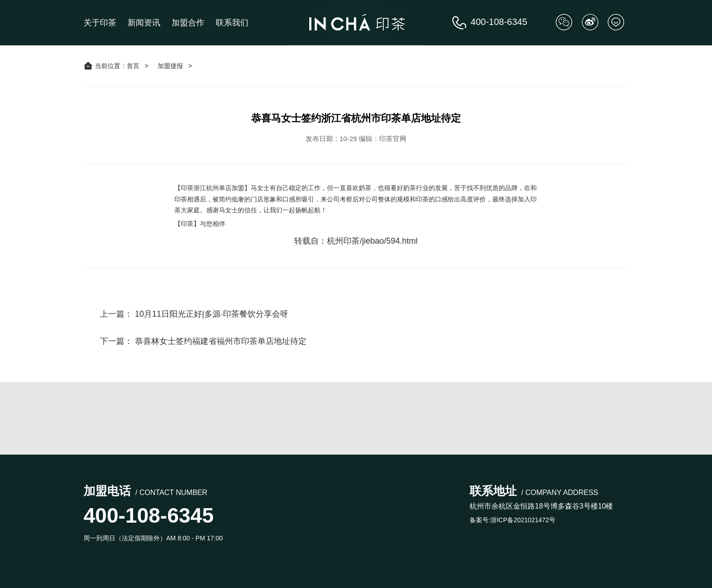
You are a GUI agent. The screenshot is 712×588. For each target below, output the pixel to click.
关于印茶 (100, 23)
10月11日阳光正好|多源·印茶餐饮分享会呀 (212, 314)
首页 (133, 66)
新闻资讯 (144, 23)
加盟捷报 (170, 66)
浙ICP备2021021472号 (523, 520)
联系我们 (232, 23)
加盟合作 (188, 23)
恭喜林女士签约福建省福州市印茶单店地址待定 (221, 341)
